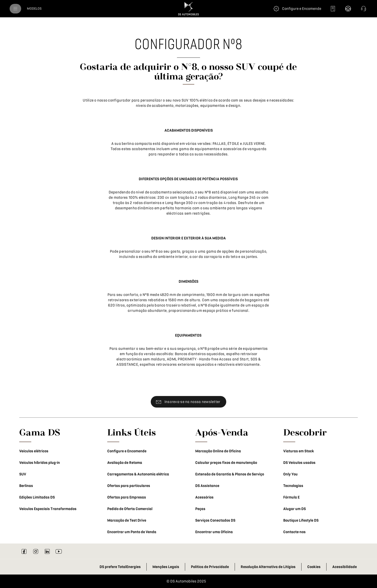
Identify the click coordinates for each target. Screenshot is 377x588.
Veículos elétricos (34, 451)
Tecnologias (293, 486)
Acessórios (204, 497)
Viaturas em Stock (299, 451)
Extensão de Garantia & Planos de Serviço (230, 474)
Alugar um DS (295, 509)
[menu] (15, 9)
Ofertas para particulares (129, 486)
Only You (290, 474)
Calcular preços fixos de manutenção (226, 463)
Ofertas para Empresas (127, 497)
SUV (23, 474)
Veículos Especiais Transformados (48, 509)
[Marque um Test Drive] (348, 9)
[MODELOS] (34, 9)
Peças (200, 509)
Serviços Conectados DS (215, 520)
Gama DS (40, 432)
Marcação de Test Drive (127, 520)
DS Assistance (207, 486)
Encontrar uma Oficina (214, 532)
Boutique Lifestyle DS (301, 520)
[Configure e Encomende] (297, 9)
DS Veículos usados (299, 463)
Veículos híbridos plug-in (40, 463)
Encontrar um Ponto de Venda (132, 532)
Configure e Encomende (127, 451)
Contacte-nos (294, 532)
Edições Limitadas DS (37, 497)
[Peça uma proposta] (333, 9)
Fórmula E (291, 497)
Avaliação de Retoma (125, 463)
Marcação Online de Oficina (218, 451)
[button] (364, 9)
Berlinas (26, 486)
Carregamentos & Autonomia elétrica (138, 474)
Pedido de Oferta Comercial (130, 509)
